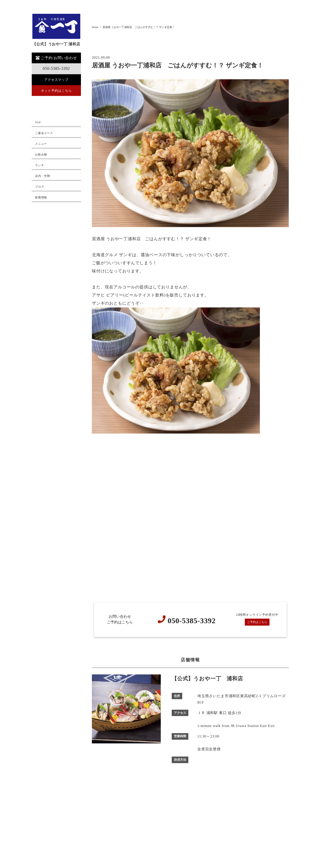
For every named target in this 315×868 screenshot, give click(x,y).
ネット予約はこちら (56, 91)
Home (95, 27)
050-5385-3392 (56, 69)
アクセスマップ (56, 80)
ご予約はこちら (257, 622)
